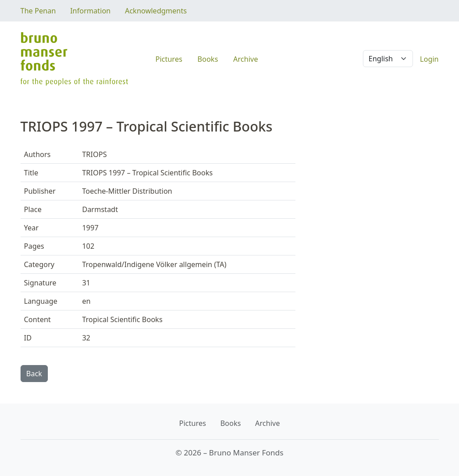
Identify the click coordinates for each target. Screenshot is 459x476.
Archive (246, 59)
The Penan (38, 11)
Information (91, 11)
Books (208, 59)
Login (430, 59)
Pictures (169, 59)
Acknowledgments (156, 11)
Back (34, 374)
